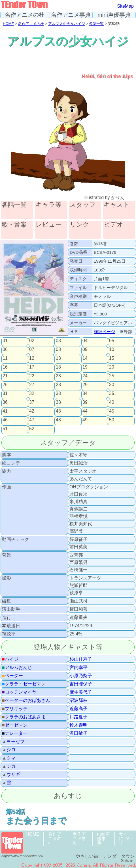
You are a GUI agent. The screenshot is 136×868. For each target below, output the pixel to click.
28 (58, 385)
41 (5, 411)
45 (112, 411)
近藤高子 (78, 709)
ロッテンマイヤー (22, 692)
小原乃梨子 (81, 676)
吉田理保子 (81, 684)
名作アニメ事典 (71, 15)
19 (85, 367)
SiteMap (125, 6)
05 (112, 341)
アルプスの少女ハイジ (67, 24)
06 (5, 350)
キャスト (117, 205)
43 (58, 411)
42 (32, 411)
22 (32, 376)
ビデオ (113, 225)
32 (32, 394)
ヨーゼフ (13, 742)
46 (5, 420)
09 (85, 350)
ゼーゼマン (15, 725)
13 (58, 358)
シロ (9, 750)
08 (58, 350)
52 (32, 429)
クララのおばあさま (24, 717)
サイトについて (126, 839)
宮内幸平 (78, 668)
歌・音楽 (14, 225)
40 (112, 402)
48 (58, 420)
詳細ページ (104, 331)
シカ (9, 766)
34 (85, 394)
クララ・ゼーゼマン (24, 684)
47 (32, 420)
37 (32, 402)
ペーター (12, 676)
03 (58, 341)
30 (112, 385)
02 (32, 341)
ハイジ (10, 659)
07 (32, 350)
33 (58, 394)
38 (58, 402)
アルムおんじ (17, 668)
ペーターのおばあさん (26, 700)
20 (112, 367)
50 (112, 420)
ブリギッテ (15, 709)
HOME (8, 24)
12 (32, 358)
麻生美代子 (81, 692)
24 (85, 376)
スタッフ (83, 205)
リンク (79, 225)
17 (32, 367)
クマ (9, 758)
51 (5, 429)
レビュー (49, 225)
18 (58, 367)
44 (85, 411)
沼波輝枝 (78, 700)
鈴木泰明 (78, 725)
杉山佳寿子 (81, 659)
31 (5, 394)
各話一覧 (96, 24)
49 (85, 420)
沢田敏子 (78, 733)
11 (5, 358)
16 (5, 367)
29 (85, 385)
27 (32, 385)
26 (5, 385)
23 (58, 376)
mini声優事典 (114, 15)
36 (5, 402)
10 (112, 350)
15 (112, 358)
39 (85, 402)
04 (85, 341)
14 (85, 358)
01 (5, 341)
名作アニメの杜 (25, 15)
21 (5, 376)
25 (112, 376)
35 (112, 394)
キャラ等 (49, 205)
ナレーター (15, 733)
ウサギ (11, 775)
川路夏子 (78, 717)
